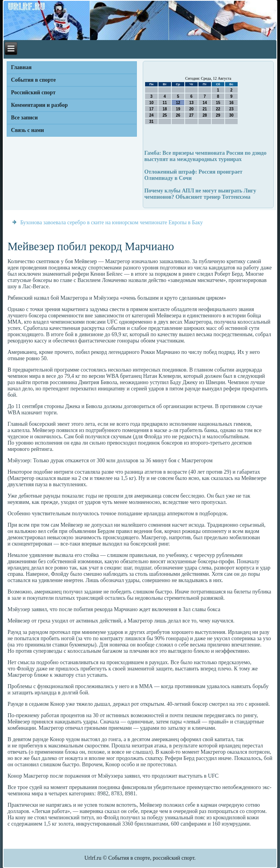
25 (165, 115)
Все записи (24, 118)
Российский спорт (33, 92)
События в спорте (33, 80)
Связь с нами (27, 130)
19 (178, 109)
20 (191, 109)
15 (218, 103)
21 (205, 109)
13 (191, 103)
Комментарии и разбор (39, 105)
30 (231, 115)
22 (218, 109)
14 (205, 103)
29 (218, 115)
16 (231, 103)
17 (151, 109)
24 (151, 115)
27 (191, 115)
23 (231, 109)
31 (151, 122)
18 (165, 109)
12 (178, 103)
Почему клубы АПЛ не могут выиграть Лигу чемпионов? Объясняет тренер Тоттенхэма (200, 194)
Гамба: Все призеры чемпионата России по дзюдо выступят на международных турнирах (205, 156)
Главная (21, 67)
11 (165, 103)
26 (178, 115)
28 (205, 115)
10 (151, 103)
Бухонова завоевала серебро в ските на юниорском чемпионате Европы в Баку (112, 222)
